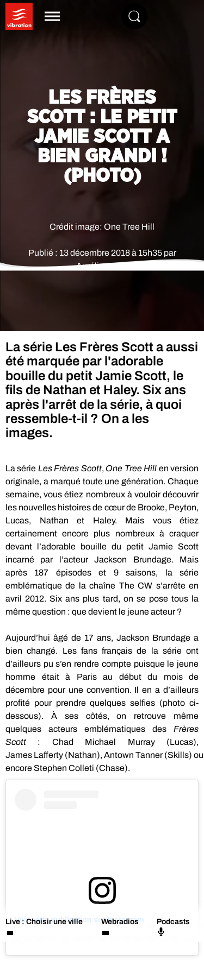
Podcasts (173, 927)
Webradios (120, 922)
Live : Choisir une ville (44, 922)
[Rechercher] (134, 16)
